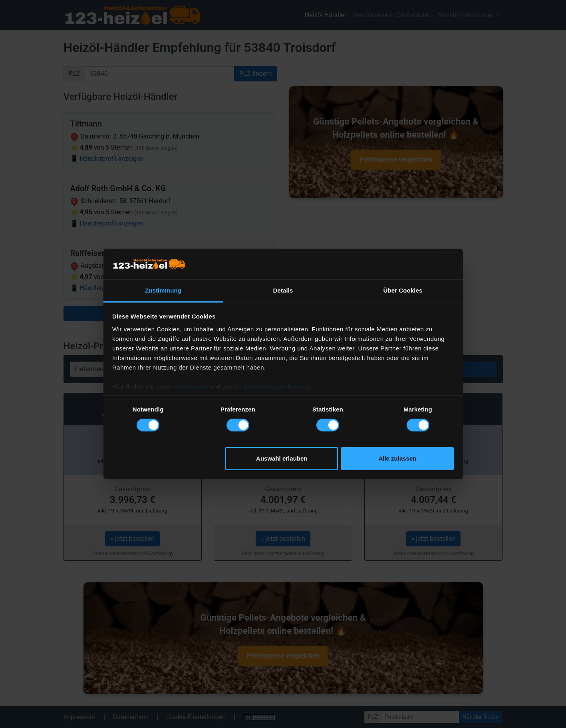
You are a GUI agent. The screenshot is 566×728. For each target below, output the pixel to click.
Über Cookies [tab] (403, 290)
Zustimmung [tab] (163, 290)
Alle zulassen (397, 458)
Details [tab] (283, 290)
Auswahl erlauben (282, 458)
